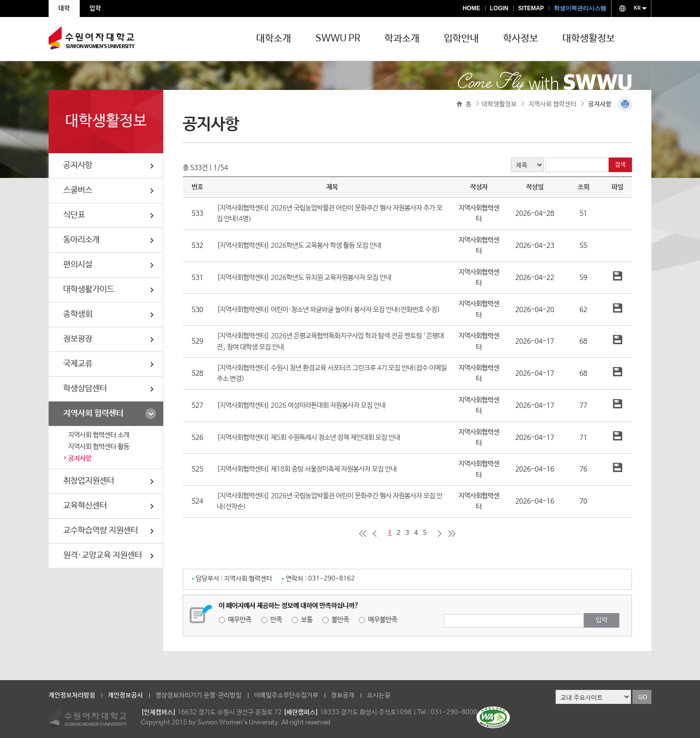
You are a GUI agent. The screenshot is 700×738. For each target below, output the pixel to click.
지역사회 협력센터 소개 (99, 435)
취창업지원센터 (89, 481)
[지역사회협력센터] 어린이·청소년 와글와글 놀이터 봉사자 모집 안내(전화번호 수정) (328, 310)
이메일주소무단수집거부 (286, 695)
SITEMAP (531, 8)
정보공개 (343, 695)
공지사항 (78, 166)
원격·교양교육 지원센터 (103, 555)
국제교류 (78, 364)
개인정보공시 (125, 695)
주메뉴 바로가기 (0, 0)
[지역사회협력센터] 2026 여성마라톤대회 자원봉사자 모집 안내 (301, 405)
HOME (472, 8)
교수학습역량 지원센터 (101, 531)
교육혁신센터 (85, 506)
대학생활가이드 (89, 290)
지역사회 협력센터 (93, 413)
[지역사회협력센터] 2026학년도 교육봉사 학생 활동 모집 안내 (299, 246)
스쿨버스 (78, 190)
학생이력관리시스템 (580, 8)
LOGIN (499, 8)
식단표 (74, 215)
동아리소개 (81, 240)
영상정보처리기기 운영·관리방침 (199, 695)
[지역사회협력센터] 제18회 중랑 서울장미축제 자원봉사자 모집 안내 (307, 469)
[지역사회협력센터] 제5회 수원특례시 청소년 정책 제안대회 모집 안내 (308, 438)
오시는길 (379, 695)
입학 (95, 9)
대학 (64, 9)
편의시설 (78, 265)
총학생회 (78, 314)
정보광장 (78, 339)
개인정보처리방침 (72, 695)
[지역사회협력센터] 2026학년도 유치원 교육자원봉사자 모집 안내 (304, 278)
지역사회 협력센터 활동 (99, 447)
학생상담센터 (85, 389)
